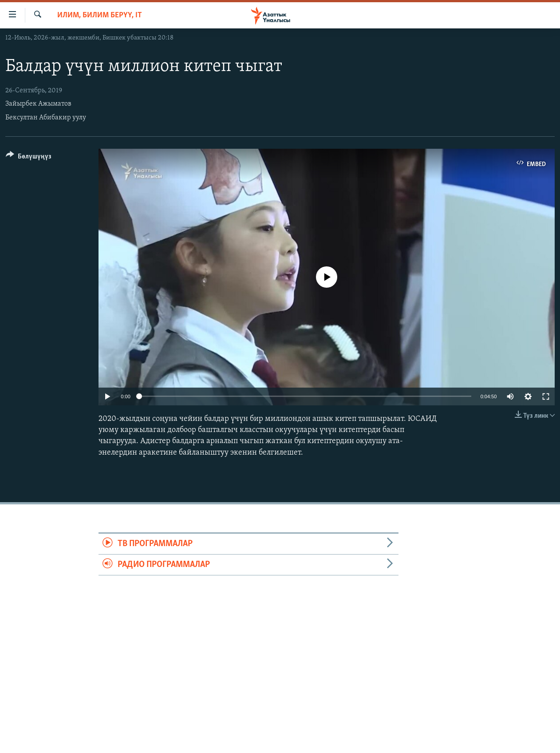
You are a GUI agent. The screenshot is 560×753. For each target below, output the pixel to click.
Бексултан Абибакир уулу (46, 118)
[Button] (29, 158)
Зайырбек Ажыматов (38, 104)
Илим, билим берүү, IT (100, 15)
